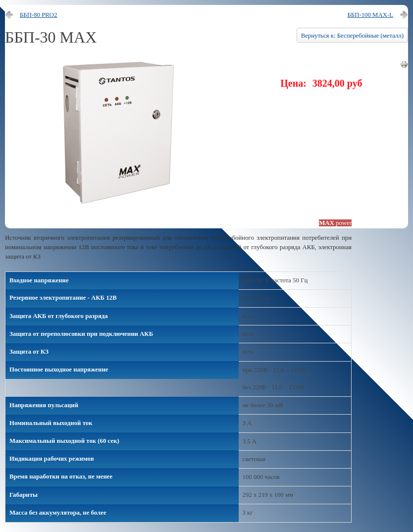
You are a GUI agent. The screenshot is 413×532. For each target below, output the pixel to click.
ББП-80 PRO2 (39, 15)
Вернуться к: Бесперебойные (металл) (352, 36)
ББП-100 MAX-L (370, 15)
